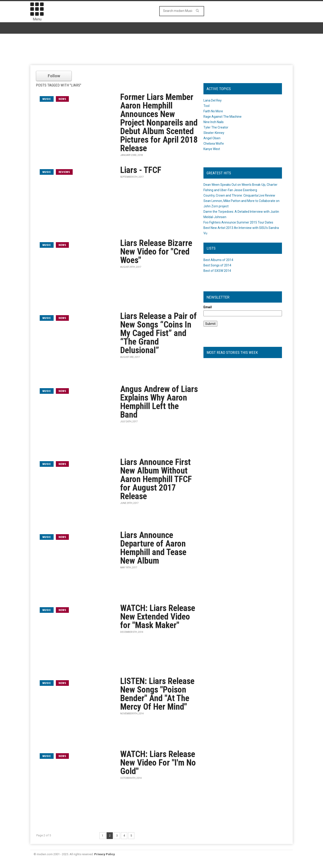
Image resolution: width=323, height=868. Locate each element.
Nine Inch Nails (214, 122)
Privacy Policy (105, 854)
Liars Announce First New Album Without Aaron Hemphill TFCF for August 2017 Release (156, 479)
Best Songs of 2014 (217, 265)
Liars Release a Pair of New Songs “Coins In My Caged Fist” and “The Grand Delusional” (158, 333)
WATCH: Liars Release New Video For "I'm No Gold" (158, 763)
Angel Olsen (212, 138)
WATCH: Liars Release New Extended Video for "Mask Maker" (158, 617)
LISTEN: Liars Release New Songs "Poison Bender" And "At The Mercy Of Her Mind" (157, 694)
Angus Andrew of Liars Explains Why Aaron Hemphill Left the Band (159, 402)
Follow (54, 76)
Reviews (64, 172)
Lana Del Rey (213, 100)
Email (208, 307)
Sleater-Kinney (214, 133)
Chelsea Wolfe (214, 144)
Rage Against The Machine (223, 117)
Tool (206, 106)
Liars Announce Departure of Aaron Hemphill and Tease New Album (153, 548)
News (62, 99)
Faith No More (213, 111)
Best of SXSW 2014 (217, 271)
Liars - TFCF (141, 170)
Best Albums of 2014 (218, 260)
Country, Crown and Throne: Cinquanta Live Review (239, 195)
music (47, 99)
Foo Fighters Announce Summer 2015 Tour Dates (238, 222)
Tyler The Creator (216, 127)
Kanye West (212, 149)
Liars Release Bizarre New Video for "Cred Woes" (156, 252)
